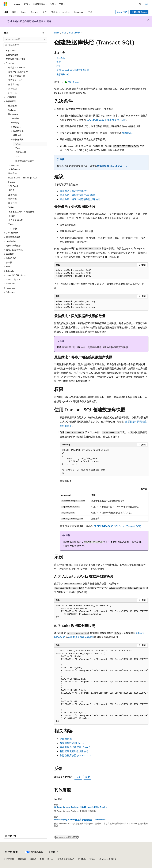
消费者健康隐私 (65, 859)
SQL (64, 33)
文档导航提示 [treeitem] (12, 55)
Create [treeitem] (18, 144)
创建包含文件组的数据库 (81, 637)
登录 (146, 4)
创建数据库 (66, 739)
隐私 (50, 859)
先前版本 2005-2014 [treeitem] (15, 59)
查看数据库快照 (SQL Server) (75, 747)
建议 (59, 62)
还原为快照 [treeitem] (21, 152)
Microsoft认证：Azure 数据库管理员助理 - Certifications (80, 820)
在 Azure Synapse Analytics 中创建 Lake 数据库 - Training (81, 807)
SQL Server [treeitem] (11, 50)
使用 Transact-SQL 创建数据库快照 (73, 70)
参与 (42, 859)
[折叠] (43, 33)
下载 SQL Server (139, 12)
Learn (57, 33)
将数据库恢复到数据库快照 (74, 751)
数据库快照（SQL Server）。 (113, 166)
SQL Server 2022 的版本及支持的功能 (106, 120)
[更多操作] (146, 33)
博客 (32, 859)
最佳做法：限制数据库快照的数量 (78, 195)
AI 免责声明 (9, 859)
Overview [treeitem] (15, 118)
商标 (92, 859)
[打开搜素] (140, 4)
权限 (59, 66)
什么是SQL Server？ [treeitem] (18, 67)
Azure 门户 (122, 12)
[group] (101, 611)
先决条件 (61, 58)
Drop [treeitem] (18, 156)
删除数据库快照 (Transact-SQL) (76, 755)
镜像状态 (127, 133)
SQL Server (74, 33)
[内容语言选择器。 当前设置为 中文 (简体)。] (12, 852)
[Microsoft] (5, 4)
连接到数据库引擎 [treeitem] (17, 76)
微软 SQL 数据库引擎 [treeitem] (18, 72)
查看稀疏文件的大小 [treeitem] (25, 161)
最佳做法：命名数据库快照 (74, 191)
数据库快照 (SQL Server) (73, 743)
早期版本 (22, 859)
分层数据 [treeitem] (12, 106)
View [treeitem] (18, 148)
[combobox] (25, 39)
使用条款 (82, 859)
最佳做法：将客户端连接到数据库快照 (80, 199)
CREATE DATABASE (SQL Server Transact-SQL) (117, 526)
